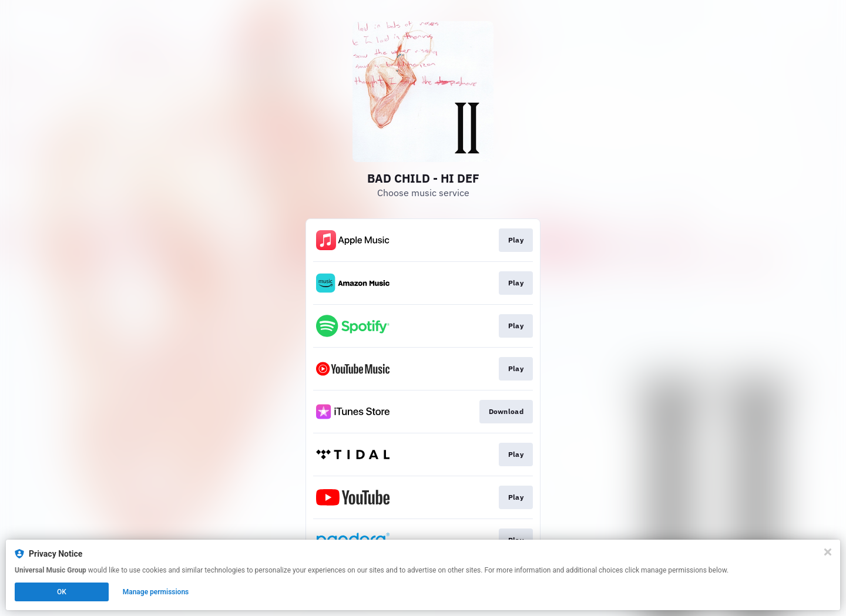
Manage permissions (156, 592)
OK (62, 592)
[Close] (828, 552)
